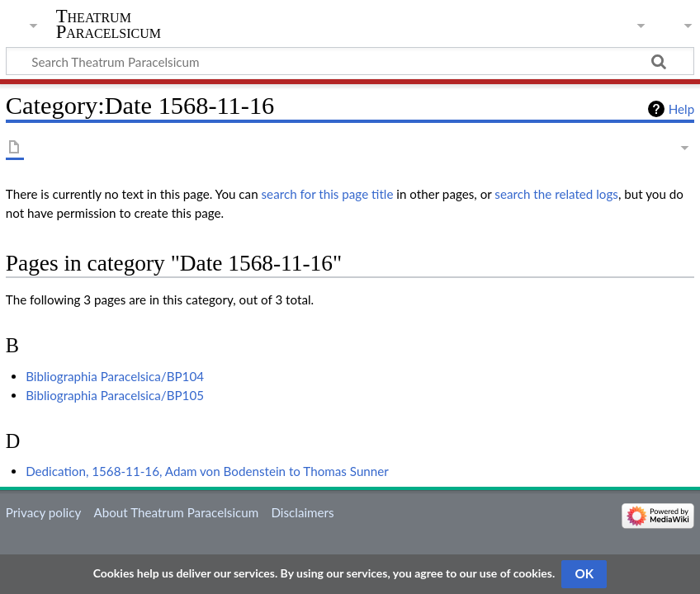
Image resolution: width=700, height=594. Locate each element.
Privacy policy (43, 512)
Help (681, 109)
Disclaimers (302, 512)
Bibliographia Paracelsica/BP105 (115, 395)
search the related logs (556, 194)
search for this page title (328, 194)
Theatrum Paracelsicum (109, 24)
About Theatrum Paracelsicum (176, 512)
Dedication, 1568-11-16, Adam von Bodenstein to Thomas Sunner (207, 471)
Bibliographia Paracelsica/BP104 (115, 376)
